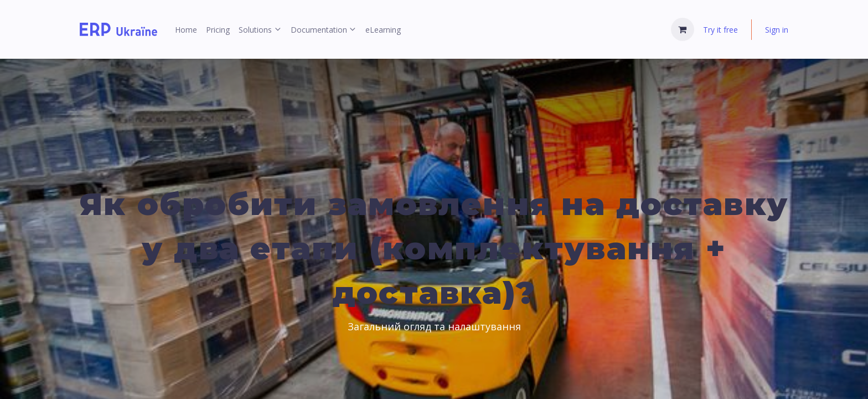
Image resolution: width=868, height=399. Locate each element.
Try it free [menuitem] (720, 30)
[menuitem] (186, 30)
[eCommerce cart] (683, 29)
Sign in (777, 30)
